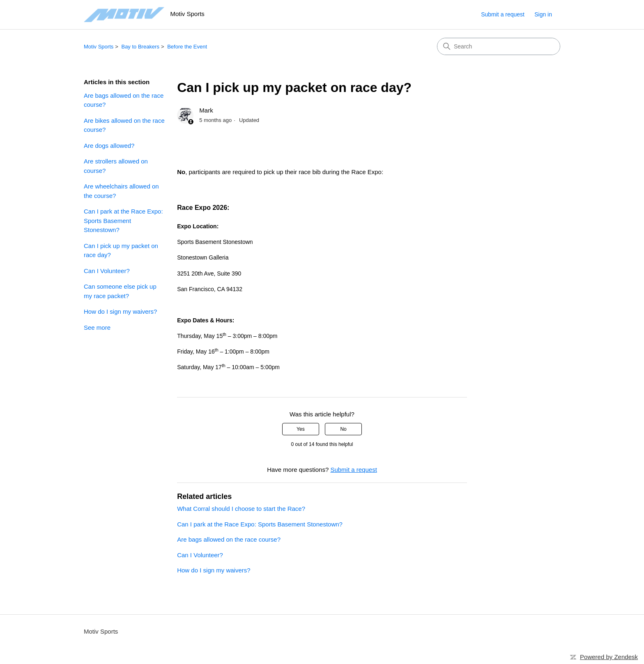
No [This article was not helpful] (343, 429)
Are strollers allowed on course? (116, 166)
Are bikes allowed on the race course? (124, 125)
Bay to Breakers (140, 47)
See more (97, 327)
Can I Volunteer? (107, 271)
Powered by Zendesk (609, 657)
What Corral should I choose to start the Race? (241, 509)
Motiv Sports (99, 47)
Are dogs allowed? (109, 146)
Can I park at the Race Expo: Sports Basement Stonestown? (123, 221)
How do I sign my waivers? (120, 311)
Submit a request (503, 14)
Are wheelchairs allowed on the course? (121, 191)
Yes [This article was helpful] (301, 429)
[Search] (499, 46)
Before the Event (187, 47)
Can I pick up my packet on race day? (121, 250)
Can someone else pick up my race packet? (120, 291)
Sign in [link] (543, 14)
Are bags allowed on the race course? (124, 100)
